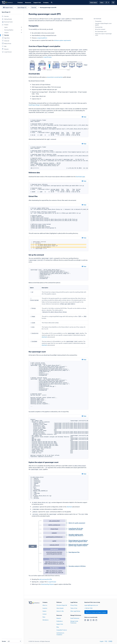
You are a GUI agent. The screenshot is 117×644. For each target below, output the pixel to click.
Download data (99, 27)
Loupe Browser (47, 57)
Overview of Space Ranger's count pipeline (103, 24)
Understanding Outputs (47, 584)
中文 (106, 641)
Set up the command (100, 29)
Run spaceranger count (101, 31)
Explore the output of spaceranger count (103, 34)
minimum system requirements (62, 40)
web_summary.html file (45, 579)
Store (102, 2)
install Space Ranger (34, 105)
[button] (21, 27)
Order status (93, 2)
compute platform (42, 38)
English (102, 641)
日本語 (110, 641)
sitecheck (44, 337)
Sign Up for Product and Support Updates (96, 612)
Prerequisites (98, 21)
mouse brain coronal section (55, 77)
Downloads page (80, 176)
